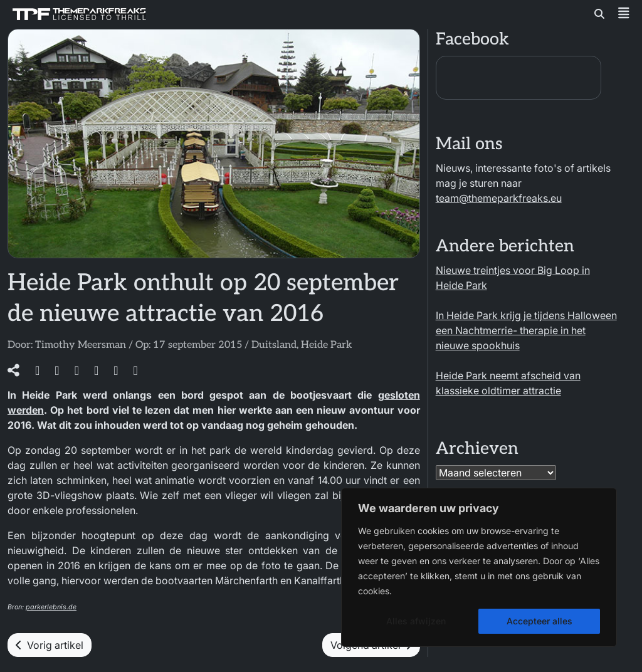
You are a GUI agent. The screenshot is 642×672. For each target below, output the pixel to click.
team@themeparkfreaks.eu (499, 198)
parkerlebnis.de (51, 607)
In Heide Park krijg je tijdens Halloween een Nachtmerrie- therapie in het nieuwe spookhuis (526, 330)
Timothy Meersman (81, 345)
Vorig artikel (50, 645)
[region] (479, 567)
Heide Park (326, 345)
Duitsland (274, 345)
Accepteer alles (539, 621)
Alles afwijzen (416, 621)
